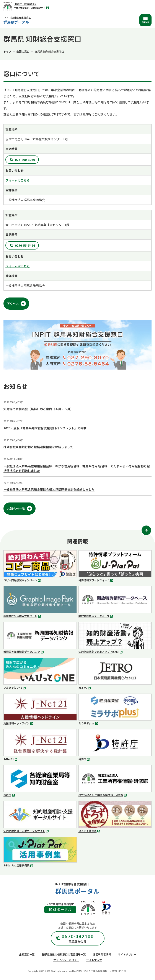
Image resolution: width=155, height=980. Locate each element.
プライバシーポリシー (66, 960)
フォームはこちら (18, 180)
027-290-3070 (25, 160)
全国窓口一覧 (27, 954)
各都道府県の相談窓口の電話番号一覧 (64, 954)
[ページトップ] (146, 530)
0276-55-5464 (25, 245)
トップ (7, 51)
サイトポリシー (127, 954)
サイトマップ (94, 960)
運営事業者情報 (102, 954)
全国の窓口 (23, 51)
